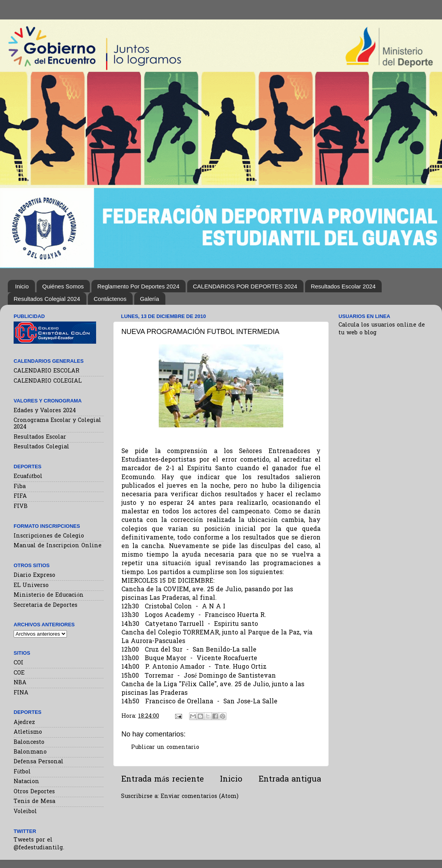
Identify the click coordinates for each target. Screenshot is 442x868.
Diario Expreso (34, 575)
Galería (150, 299)
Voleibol (25, 812)
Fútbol (22, 772)
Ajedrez (24, 723)
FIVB (21, 507)
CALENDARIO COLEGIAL (48, 381)
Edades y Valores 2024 (45, 411)
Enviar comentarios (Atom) (200, 797)
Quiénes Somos (63, 286)
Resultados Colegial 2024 (47, 299)
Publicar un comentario (165, 748)
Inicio (22, 286)
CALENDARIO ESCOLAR (46, 371)
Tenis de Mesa (34, 802)
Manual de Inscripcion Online (58, 546)
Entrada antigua (290, 780)
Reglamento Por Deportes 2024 (138, 286)
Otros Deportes (34, 792)
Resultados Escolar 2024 (343, 286)
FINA (21, 693)
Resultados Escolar (40, 437)
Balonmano (30, 752)
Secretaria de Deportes (46, 605)
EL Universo (31, 586)
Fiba (20, 487)
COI (18, 663)
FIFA (20, 496)
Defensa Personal (39, 762)
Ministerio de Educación (49, 595)
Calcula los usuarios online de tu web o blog (382, 329)
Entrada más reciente (162, 780)
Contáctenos (110, 299)
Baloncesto (29, 742)
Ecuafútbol (28, 477)
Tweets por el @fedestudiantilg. (39, 844)
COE (19, 673)
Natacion (26, 782)
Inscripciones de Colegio (49, 536)
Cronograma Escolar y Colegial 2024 (57, 424)
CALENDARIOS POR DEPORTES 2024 (245, 286)
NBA (20, 683)
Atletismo (28, 732)
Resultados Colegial (41, 447)
